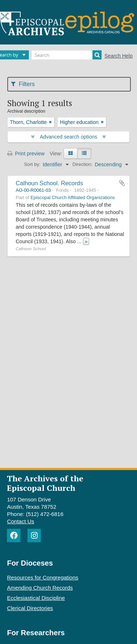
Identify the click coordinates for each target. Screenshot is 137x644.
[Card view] (71, 154)
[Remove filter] (50, 122)
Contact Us (20, 521)
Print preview (26, 154)
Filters (23, 84)
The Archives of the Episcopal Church (45, 483)
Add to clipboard (122, 183)
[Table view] (84, 154)
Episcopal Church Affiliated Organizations (73, 198)
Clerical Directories (30, 608)
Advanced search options (68, 137)
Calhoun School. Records (49, 183)
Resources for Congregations (43, 577)
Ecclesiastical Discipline (36, 598)
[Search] (67, 55)
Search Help (119, 56)
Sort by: (32, 164)
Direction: (82, 164)
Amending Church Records (40, 588)
